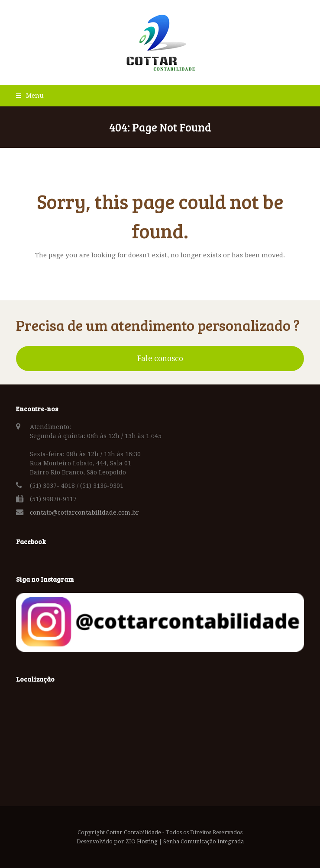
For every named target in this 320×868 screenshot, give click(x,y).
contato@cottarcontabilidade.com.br (84, 512)
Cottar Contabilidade (134, 832)
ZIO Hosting (142, 841)
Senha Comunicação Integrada (204, 841)
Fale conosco (160, 359)
